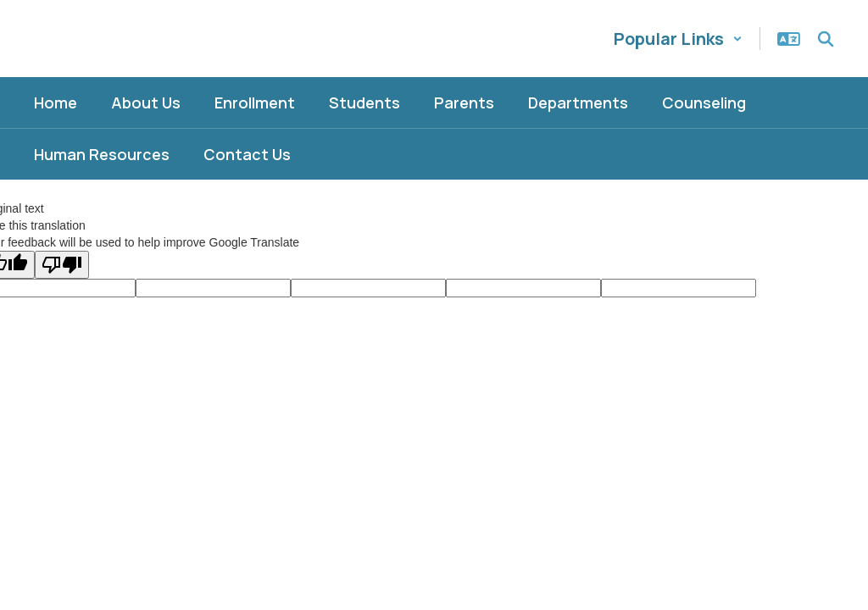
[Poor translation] (62, 265)
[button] (678, 39)
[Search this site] (826, 39)
